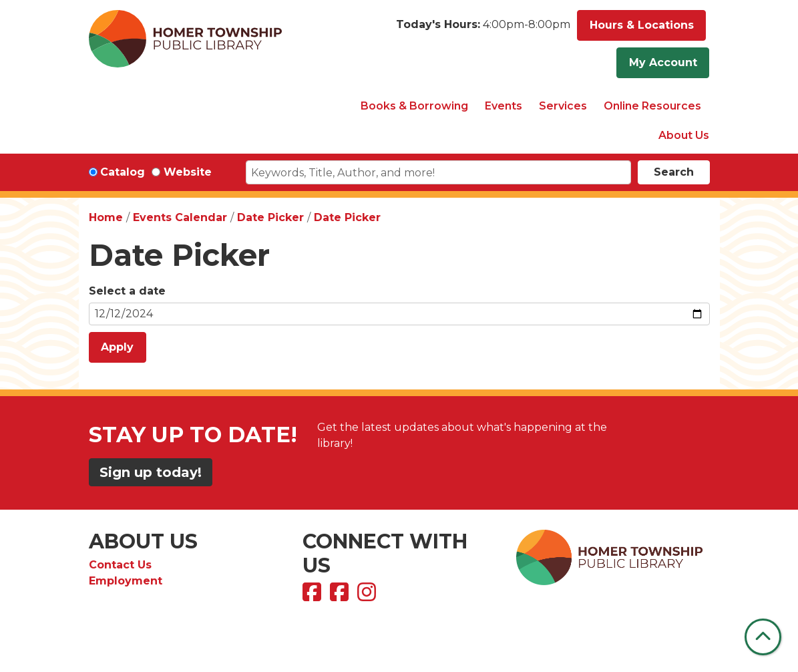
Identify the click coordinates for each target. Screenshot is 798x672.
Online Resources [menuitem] (652, 106)
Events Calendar (180, 217)
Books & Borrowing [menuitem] (414, 106)
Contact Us (120, 565)
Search (674, 172)
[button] (483, 29)
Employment (126, 581)
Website (188, 172)
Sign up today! (151, 472)
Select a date (127, 291)
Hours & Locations (642, 25)
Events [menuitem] (504, 106)
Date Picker (270, 217)
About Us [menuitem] (684, 135)
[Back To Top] (763, 637)
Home (106, 217)
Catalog (123, 172)
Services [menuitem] (563, 106)
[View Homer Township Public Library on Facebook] (314, 596)
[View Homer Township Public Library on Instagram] (368, 596)
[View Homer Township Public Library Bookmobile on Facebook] (341, 596)
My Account (663, 62)
